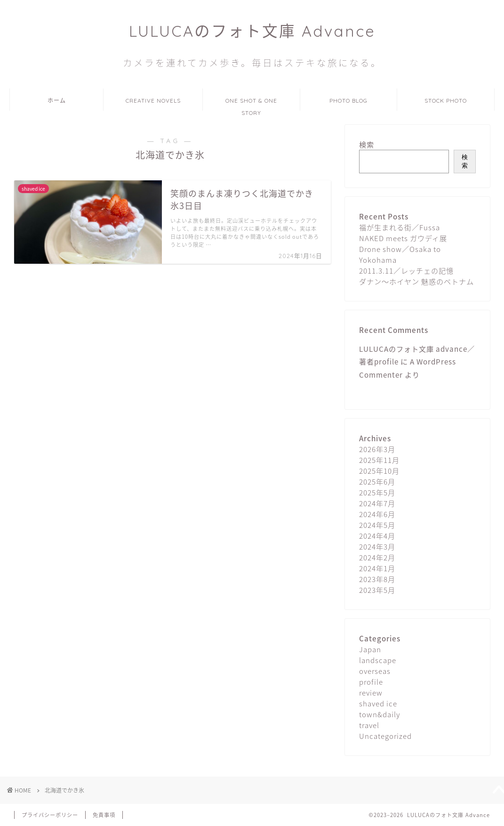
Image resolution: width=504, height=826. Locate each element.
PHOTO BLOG (348, 101)
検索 (367, 144)
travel (369, 725)
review (371, 692)
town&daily (380, 714)
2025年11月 (379, 460)
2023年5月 (377, 590)
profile (371, 682)
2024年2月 (377, 557)
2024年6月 (377, 514)
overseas (375, 671)
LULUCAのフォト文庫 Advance (252, 31)
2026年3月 (377, 449)
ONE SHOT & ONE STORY (251, 104)
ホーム (57, 101)
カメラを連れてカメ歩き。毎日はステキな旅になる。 (252, 63)
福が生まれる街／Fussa (400, 227)
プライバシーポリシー (50, 815)
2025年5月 (377, 492)
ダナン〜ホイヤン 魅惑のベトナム (416, 281)
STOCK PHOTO (446, 101)
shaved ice (378, 703)
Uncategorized (385, 736)
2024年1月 (377, 568)
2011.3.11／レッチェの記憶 (406, 271)
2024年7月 (377, 503)
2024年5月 (377, 525)
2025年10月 (379, 471)
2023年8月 (377, 579)
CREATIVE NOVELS (153, 101)
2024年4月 (377, 536)
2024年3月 (377, 547)
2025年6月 (377, 482)
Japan (370, 649)
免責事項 (104, 815)
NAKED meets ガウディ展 (403, 238)
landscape (378, 660)
